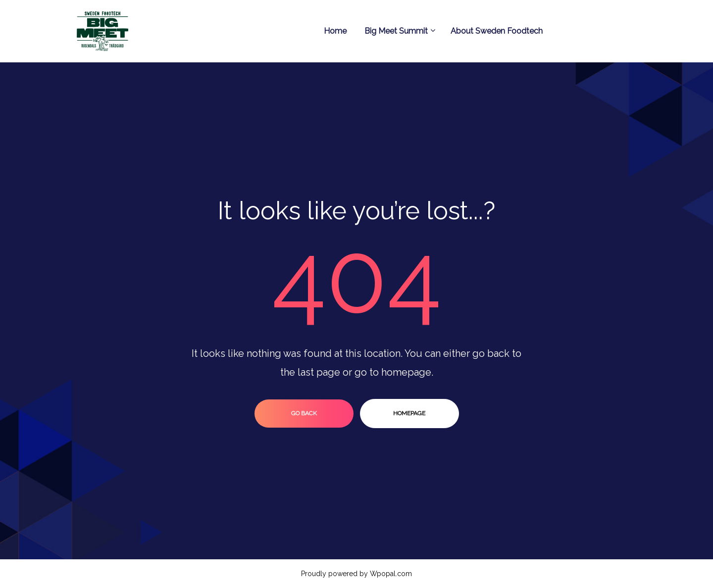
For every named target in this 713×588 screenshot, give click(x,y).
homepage (409, 413)
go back (304, 413)
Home (335, 31)
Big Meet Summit (399, 31)
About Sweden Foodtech (497, 31)
